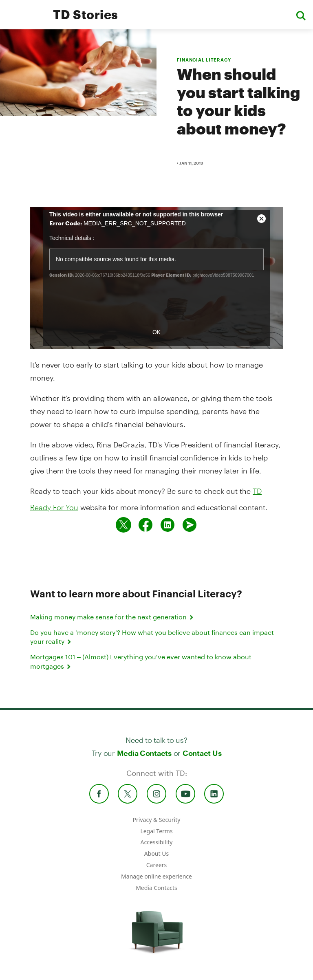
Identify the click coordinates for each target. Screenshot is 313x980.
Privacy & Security (157, 820)
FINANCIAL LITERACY (204, 60)
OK (156, 332)
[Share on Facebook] (145, 525)
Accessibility (157, 842)
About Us (156, 853)
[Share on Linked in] (168, 525)
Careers (156, 865)
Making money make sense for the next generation (112, 617)
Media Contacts (144, 753)
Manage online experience (156, 876)
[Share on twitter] (123, 525)
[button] (301, 15)
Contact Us (202, 753)
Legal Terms (156, 831)
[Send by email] (190, 525)
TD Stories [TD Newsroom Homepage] (86, 14)
